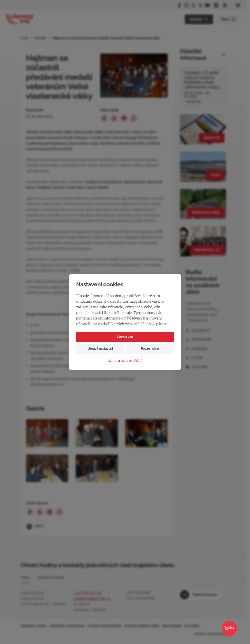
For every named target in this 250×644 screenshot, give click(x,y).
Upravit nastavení (100, 349)
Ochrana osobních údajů (125, 361)
